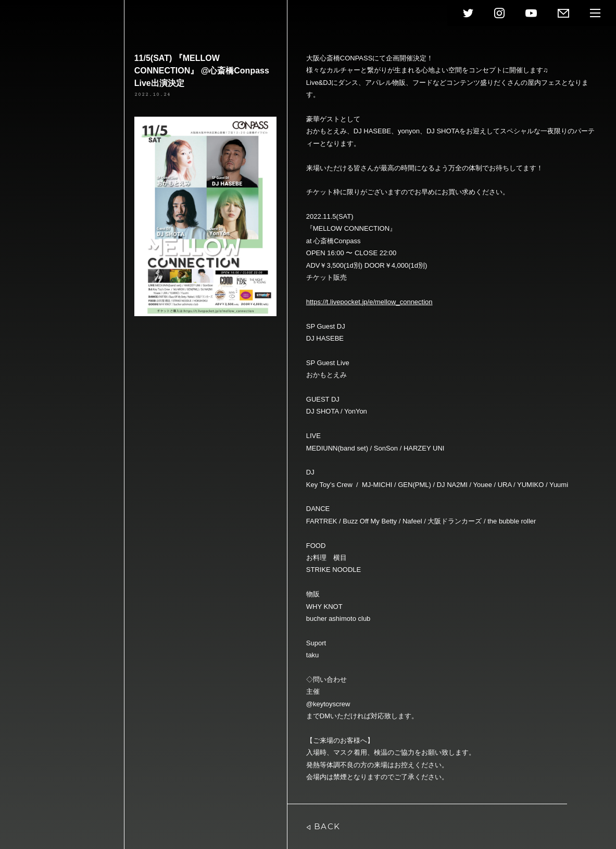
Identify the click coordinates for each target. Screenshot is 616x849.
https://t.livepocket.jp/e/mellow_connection (369, 302)
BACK (323, 826)
